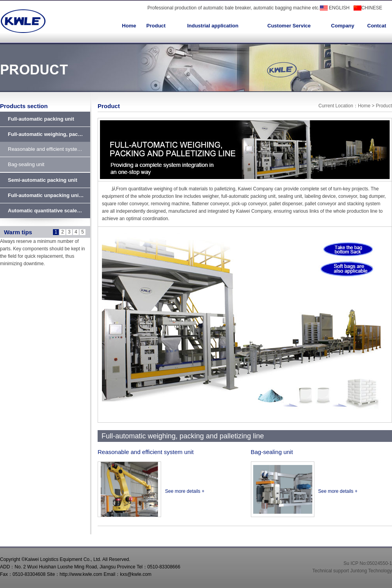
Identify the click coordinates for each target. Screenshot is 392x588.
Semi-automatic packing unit (43, 180)
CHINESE (368, 8)
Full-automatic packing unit (41, 119)
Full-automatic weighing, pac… (45, 134)
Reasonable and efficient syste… (45, 149)
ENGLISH (335, 8)
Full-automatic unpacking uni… (46, 195)
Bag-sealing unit (26, 164)
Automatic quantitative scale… (45, 211)
